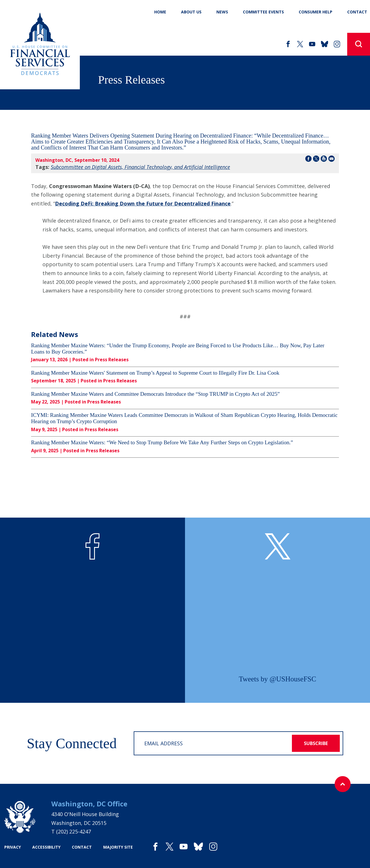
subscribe (316, 743)
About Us (191, 12)
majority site (118, 847)
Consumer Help (316, 12)
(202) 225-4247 (74, 831)
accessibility (46, 847)
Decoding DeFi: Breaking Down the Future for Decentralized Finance (143, 203)
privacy (13, 847)
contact (82, 847)
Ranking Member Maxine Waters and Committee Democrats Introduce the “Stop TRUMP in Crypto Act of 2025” (155, 394)
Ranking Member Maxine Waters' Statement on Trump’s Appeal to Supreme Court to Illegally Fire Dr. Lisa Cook (155, 373)
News (222, 12)
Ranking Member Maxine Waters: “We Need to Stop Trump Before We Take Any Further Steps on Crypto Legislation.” (162, 442)
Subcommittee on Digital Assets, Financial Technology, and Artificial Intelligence (140, 167)
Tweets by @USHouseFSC (277, 679)
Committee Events (263, 12)
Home (160, 12)
